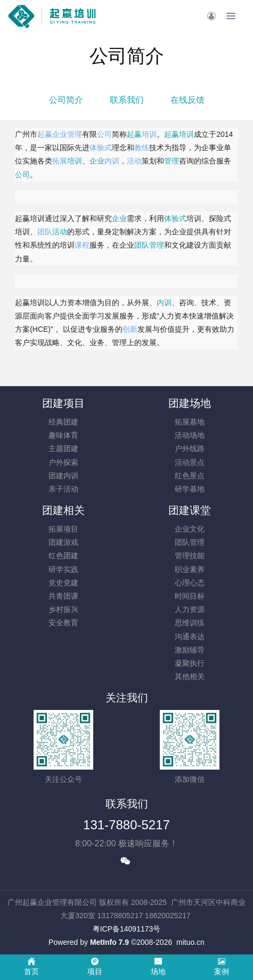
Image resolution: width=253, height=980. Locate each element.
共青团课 (63, 596)
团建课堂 (190, 510)
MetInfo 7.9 (109, 942)
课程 (82, 245)
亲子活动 (63, 489)
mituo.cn (190, 942)
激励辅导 (190, 650)
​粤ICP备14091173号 (127, 929)
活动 (134, 161)
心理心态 (190, 583)
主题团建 (63, 448)
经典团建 (63, 422)
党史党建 (63, 583)
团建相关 (63, 510)
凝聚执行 (190, 663)
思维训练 (190, 623)
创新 (130, 329)
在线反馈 (187, 100)
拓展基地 (190, 422)
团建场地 (190, 403)
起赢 (45, 134)
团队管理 (190, 542)
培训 (149, 134)
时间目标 (190, 596)
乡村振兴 (63, 609)
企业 (60, 134)
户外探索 (63, 462)
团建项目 (63, 403)
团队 (45, 232)
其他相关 (190, 676)
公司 (104, 134)
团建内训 (63, 476)
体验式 (101, 148)
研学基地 (190, 489)
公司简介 (66, 100)
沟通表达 (190, 636)
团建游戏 (63, 542)
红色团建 (63, 556)
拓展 (60, 161)
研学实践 (63, 569)
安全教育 (63, 623)
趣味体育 (63, 435)
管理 (75, 134)
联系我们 (127, 100)
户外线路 (190, 448)
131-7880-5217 (127, 825)
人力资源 (190, 609)
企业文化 (190, 529)
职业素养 (190, 569)
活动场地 (190, 435)
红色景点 (190, 476)
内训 (112, 161)
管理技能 (190, 556)
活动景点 (190, 462)
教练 (142, 148)
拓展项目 (63, 529)
